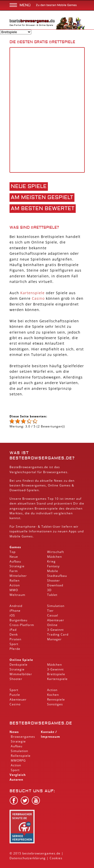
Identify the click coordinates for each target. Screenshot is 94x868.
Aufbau (15, 561)
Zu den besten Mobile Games (56, 5)
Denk (14, 634)
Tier (50, 611)
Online (52, 625)
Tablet (46, 526)
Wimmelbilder (21, 674)
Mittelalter (18, 576)
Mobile (15, 536)
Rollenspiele (21, 756)
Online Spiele (21, 660)
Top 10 (53, 499)
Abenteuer (56, 620)
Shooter (54, 580)
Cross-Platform (22, 625)
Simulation (56, 606)
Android (16, 606)
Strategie (17, 566)
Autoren (16, 780)
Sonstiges (55, 704)
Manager (54, 639)
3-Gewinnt (55, 630)
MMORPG (18, 760)
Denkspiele (19, 665)
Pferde (15, 649)
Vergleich (18, 775)
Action (15, 585)
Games (15, 547)
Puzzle (15, 695)
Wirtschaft (56, 552)
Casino (38, 298)
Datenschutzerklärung (28, 858)
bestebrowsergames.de (41, 723)
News (14, 732)
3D (49, 590)
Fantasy (53, 566)
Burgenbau (18, 620)
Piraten (15, 639)
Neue (14, 557)
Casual (53, 615)
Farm (14, 571)
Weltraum (17, 595)
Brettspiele (56, 674)
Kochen (53, 695)
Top (13, 552)
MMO (14, 590)
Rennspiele (56, 699)
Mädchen (55, 557)
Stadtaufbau (57, 576)
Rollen (15, 580)
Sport (14, 644)
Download (18, 490)
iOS (12, 615)
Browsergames (34, 485)
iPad (13, 630)
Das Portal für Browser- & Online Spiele (32, 24)
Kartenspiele (32, 293)
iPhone (15, 611)
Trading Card (58, 634)
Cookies (56, 858)
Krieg (51, 561)
